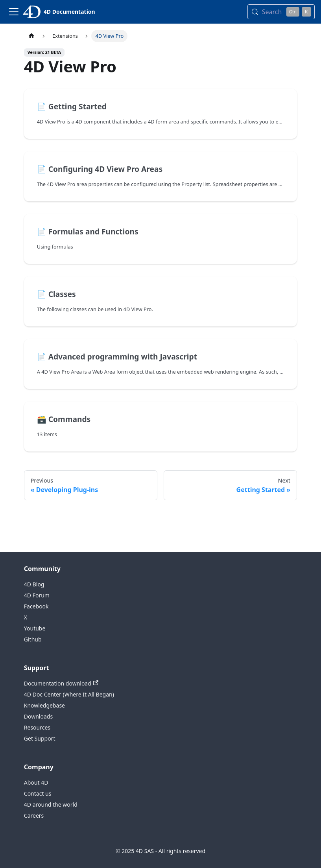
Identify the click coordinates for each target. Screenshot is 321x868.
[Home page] (31, 36)
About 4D (36, 782)
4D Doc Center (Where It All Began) (69, 694)
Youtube (35, 628)
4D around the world (51, 804)
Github (33, 639)
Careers (34, 815)
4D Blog (34, 584)
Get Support (40, 738)
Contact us (38, 793)
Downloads (38, 716)
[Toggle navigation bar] (14, 12)
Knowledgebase (44, 705)
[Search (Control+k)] (281, 12)
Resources (37, 727)
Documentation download (61, 683)
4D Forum (37, 595)
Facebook (36, 606)
